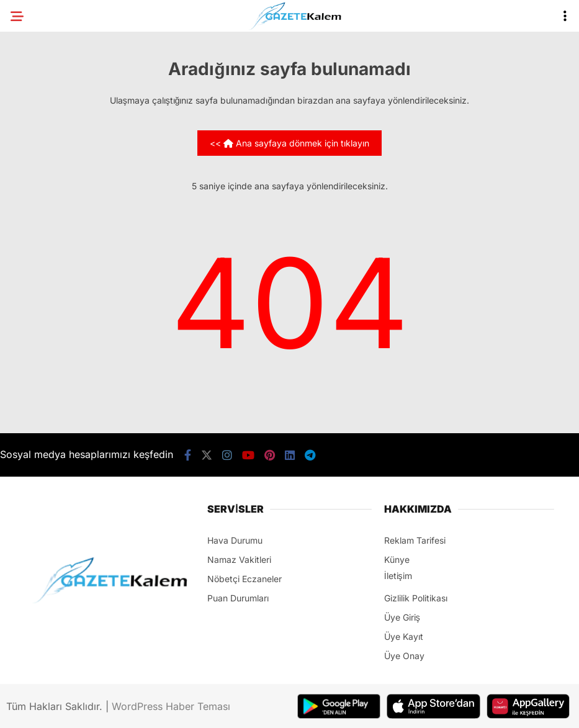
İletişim (398, 576)
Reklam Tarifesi (415, 540)
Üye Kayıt (404, 636)
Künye (397, 559)
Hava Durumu (235, 540)
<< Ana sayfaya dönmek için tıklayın (289, 143)
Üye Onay (404, 656)
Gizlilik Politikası (416, 598)
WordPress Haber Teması (171, 706)
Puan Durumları (238, 598)
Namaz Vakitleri (239, 559)
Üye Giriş (402, 617)
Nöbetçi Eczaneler (245, 579)
